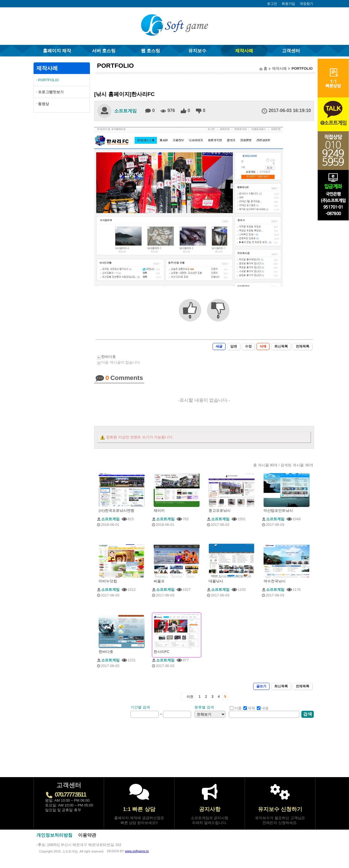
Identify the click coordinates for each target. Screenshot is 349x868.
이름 (236, 708)
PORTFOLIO (48, 80)
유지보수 (197, 51)
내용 (263, 708)
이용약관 (87, 835)
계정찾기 (306, 4)
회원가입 (288, 4)
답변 (234, 346)
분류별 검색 (204, 707)
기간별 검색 (140, 707)
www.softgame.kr (137, 851)
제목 (249, 708)
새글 (219, 346)
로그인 (272, 4)
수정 (248, 346)
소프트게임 (125, 111)
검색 (308, 714)
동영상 (44, 104)
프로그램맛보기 (51, 92)
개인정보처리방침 (54, 835)
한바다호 (109, 357)
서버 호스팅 (104, 51)
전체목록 (302, 346)
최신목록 (281, 346)
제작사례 (244, 51)
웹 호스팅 (151, 51)
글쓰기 (261, 686)
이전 (190, 697)
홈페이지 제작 (57, 51)
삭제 (263, 346)
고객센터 (291, 51)
